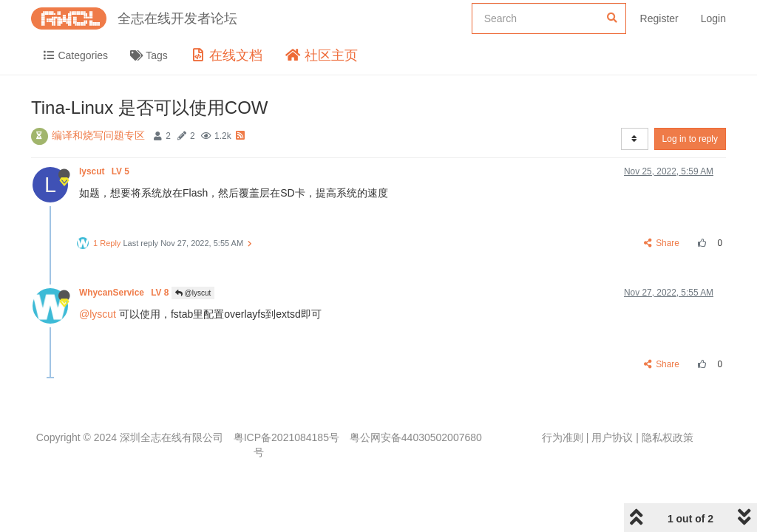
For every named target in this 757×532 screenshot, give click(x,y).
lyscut (105, 171)
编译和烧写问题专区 (98, 135)
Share (662, 243)
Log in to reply (690, 139)
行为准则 (563, 437)
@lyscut (193, 293)
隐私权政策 (668, 437)
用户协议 (612, 437)
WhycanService (125, 293)
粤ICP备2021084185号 (286, 437)
